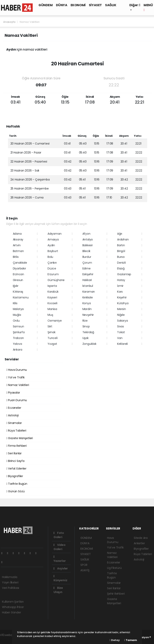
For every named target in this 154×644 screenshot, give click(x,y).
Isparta (52, 286)
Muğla (17, 315)
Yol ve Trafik (16, 377)
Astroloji (13, 415)
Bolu (50, 257)
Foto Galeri (59, 535)
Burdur (87, 257)
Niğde (121, 315)
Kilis (15, 303)
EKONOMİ (78, 5)
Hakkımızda (10, 577)
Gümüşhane (56, 280)
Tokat (121, 332)
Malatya (18, 309)
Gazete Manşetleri (20, 438)
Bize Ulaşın (58, 590)
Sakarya (123, 321)
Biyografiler (15, 476)
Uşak (86, 338)
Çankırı (52, 263)
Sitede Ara (141, 538)
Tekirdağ (88, 332)
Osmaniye (55, 321)
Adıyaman (54, 234)
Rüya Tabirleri (16, 431)
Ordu (16, 321)
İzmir (120, 286)
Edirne (87, 268)
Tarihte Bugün (17, 484)
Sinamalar (14, 423)
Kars (120, 292)
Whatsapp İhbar (13, 607)
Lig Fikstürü (114, 568)
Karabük (53, 292)
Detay (114, 640)
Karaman (89, 292)
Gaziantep (124, 274)
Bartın (121, 245)
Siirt (50, 326)
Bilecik (87, 251)
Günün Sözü (16, 491)
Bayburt (53, 251)
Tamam (131, 640)
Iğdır (16, 286)
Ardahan (123, 239)
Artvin (17, 245)
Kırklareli (122, 344)
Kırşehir (122, 297)
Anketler (139, 543)
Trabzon (18, 338)
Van (120, 338)
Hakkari (87, 280)
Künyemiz (60, 579)
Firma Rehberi (17, 446)
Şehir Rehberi (116, 594)
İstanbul (88, 286)
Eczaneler (14, 408)
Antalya (88, 239)
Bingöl (121, 251)
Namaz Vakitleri (30, 22)
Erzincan (18, 274)
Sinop (86, 326)
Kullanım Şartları (13, 602)
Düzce (52, 268)
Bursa (121, 257)
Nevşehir (88, 315)
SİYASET (95, 5)
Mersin (122, 309)
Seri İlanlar (14, 453)
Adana (17, 234)
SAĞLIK (111, 5)
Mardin (87, 309)
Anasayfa (10, 22)
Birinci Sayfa (15, 461)
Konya (87, 303)
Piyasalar (13, 393)
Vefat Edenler (16, 469)
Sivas (121, 326)
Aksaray (18, 239)
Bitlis (16, 257)
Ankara (18, 350)
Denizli (121, 263)
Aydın (51, 245)
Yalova (17, 344)
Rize (85, 321)
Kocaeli (52, 303)
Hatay (121, 280)
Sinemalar (114, 583)
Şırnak (52, 332)
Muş (50, 315)
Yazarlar (60, 559)
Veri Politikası (11, 588)
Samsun (18, 326)
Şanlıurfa (19, 332)
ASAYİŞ (85, 570)
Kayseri (52, 297)
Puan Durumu (17, 400)
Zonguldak (89, 344)
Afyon (86, 234)
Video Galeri (60, 547)
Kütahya (123, 303)
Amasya (53, 239)
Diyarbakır (19, 268)
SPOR (84, 565)
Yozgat (52, 344)
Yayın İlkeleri (10, 582)
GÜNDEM (46, 5)
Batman (18, 251)
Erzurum (53, 274)
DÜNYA (62, 5)
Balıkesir (88, 245)
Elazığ (121, 268)
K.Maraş (18, 292)
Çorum (87, 263)
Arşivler (61, 568)
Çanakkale (20, 263)
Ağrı (120, 234)
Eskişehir (88, 274)
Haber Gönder (12, 612)
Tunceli (53, 338)
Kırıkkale (88, 297)
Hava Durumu (17, 370)
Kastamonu (21, 297)
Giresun (18, 280)
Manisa (52, 309)
